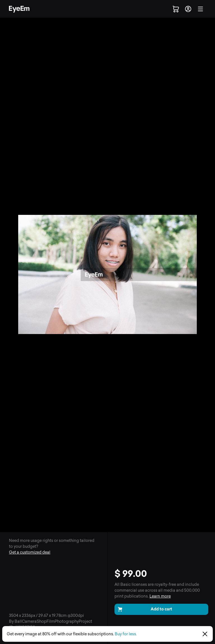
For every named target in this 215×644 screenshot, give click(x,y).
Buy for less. (126, 634)
